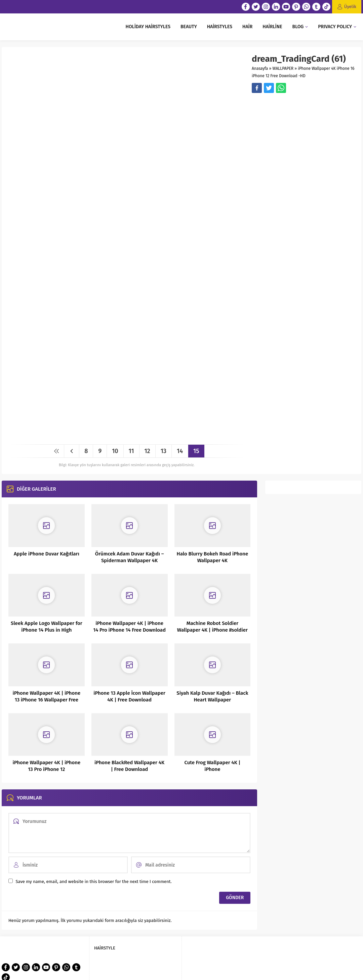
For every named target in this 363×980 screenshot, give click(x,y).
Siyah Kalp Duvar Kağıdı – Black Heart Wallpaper (212, 696)
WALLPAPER (283, 68)
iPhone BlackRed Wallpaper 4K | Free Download (129, 766)
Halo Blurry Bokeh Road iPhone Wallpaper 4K (213, 557)
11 (131, 451)
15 (196, 451)
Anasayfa (260, 68)
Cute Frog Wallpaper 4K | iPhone (212, 766)
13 (164, 451)
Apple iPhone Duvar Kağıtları (47, 554)
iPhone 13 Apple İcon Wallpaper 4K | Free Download (129, 696)
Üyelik (350, 7)
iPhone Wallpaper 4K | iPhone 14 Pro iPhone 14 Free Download (129, 627)
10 (115, 451)
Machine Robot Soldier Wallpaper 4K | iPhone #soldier (212, 627)
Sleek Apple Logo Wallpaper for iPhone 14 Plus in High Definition (47, 630)
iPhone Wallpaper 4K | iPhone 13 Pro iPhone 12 (46, 766)
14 (180, 451)
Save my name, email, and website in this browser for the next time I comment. (93, 881)
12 (147, 451)
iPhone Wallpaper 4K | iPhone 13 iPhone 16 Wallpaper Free (46, 696)
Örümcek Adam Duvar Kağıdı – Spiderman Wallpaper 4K (130, 557)
